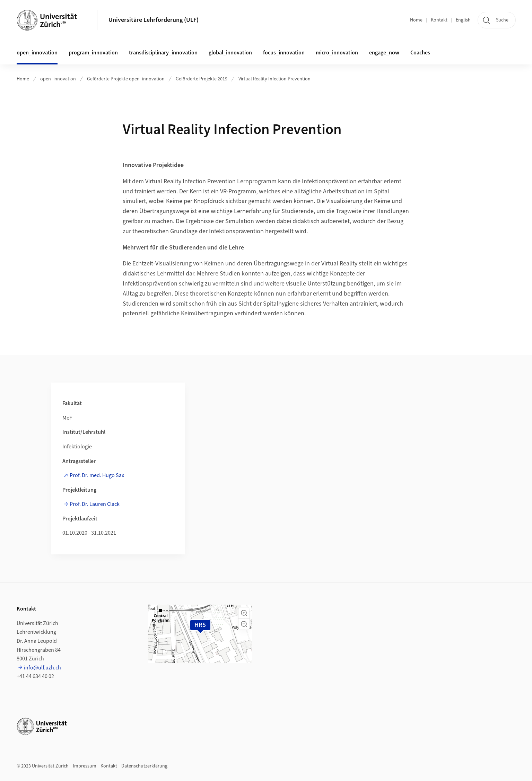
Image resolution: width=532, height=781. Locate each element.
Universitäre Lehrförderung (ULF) (154, 20)
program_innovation (93, 53)
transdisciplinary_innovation (163, 53)
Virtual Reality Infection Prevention (274, 79)
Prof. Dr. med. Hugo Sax (97, 475)
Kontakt (439, 20)
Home (416, 20)
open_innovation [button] (37, 53)
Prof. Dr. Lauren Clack (95, 504)
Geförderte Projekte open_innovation (126, 79)
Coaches (420, 53)
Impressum (85, 766)
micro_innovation (337, 53)
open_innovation (58, 79)
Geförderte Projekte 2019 (202, 79)
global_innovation (230, 53)
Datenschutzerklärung (144, 766)
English (463, 20)
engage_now (384, 53)
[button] (244, 613)
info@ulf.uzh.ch (42, 668)
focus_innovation (284, 53)
